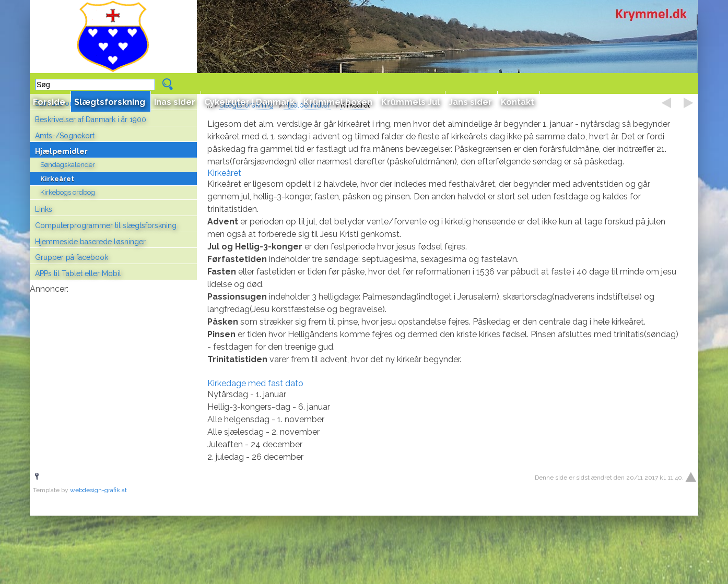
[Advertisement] (113, 363)
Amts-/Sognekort (65, 136)
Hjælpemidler (61, 151)
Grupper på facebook (72, 257)
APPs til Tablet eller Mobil (78, 273)
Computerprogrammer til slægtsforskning (106, 225)
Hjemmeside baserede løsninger (90, 242)
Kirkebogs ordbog (68, 192)
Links (44, 209)
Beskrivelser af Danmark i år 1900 (91, 120)
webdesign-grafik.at (98, 490)
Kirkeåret (57, 179)
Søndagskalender (68, 165)
